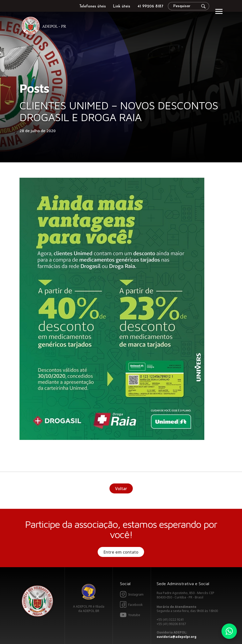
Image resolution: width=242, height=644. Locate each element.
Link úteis (122, 7)
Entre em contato (121, 552)
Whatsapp (229, 631)
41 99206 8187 (150, 7)
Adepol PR (45, 27)
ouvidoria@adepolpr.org (177, 637)
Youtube (134, 615)
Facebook (135, 605)
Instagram (136, 594)
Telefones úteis (93, 7)
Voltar (121, 489)
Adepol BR (89, 592)
